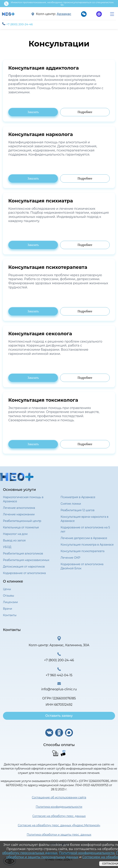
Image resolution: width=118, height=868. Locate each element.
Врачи (8, 609)
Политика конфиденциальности (59, 807)
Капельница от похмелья (21, 527)
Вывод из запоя (14, 540)
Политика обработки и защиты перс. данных (59, 835)
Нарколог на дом (15, 534)
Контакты (10, 615)
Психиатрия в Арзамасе (78, 497)
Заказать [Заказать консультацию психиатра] (33, 112)
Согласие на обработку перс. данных (59, 816)
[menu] (112, 14)
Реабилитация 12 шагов (78, 510)
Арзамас (64, 14)
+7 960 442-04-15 (59, 675)
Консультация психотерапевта (83, 551)
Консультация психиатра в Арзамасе (87, 545)
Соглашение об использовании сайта (59, 797)
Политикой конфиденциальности (87, 853)
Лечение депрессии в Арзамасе (84, 538)
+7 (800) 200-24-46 (17, 24)
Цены (7, 589)
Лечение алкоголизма (19, 508)
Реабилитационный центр (22, 521)
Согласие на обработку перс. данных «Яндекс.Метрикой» (59, 825)
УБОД (7, 547)
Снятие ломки (71, 504)
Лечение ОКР (70, 558)
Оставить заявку (59, 716)
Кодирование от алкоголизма (24, 573)
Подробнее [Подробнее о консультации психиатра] (85, 112)
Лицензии (10, 602)
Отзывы (8, 596)
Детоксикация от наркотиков (24, 567)
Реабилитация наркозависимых (26, 560)
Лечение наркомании (19, 514)
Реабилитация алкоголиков (23, 553)
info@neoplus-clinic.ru (59, 689)
